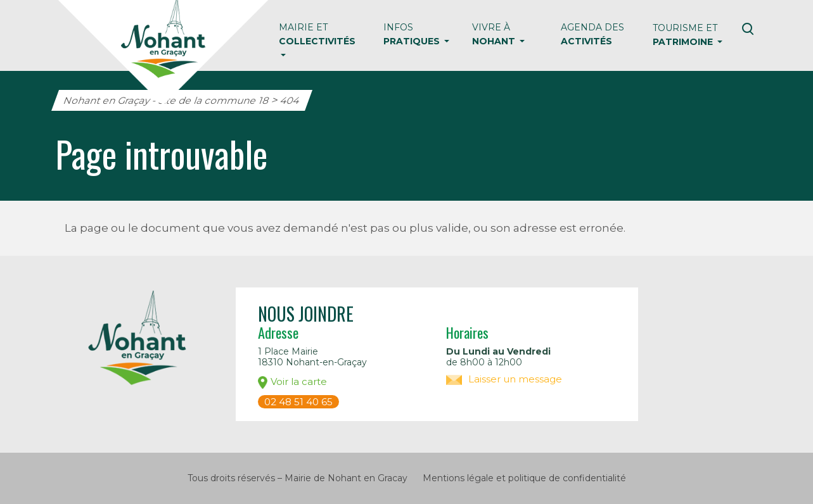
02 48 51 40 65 (298, 402)
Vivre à (495, 34)
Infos (413, 34)
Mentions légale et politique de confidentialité (524, 478)
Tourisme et (685, 35)
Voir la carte (292, 382)
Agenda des (592, 34)
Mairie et (317, 34)
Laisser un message (504, 379)
